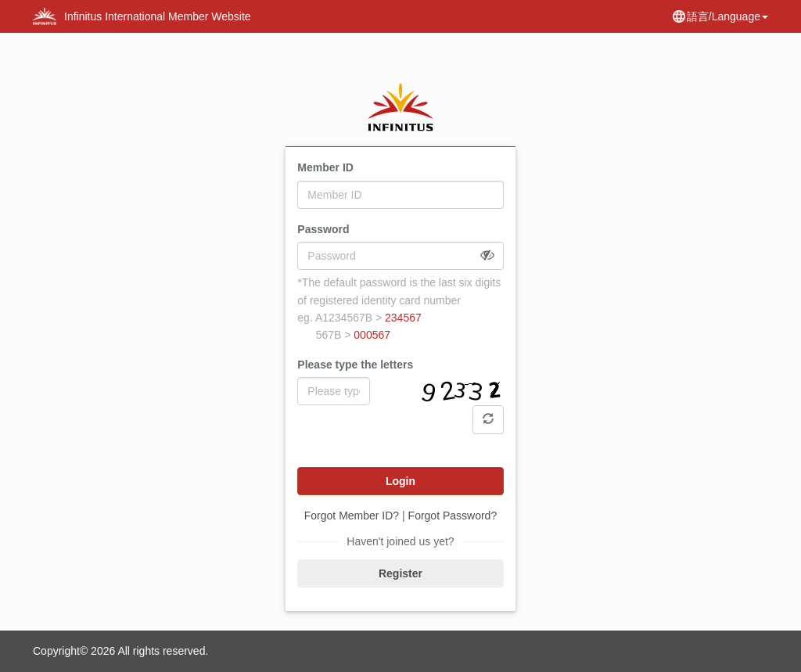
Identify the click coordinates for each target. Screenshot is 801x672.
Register (400, 573)
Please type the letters (355, 365)
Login (400, 481)
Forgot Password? (453, 516)
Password (323, 229)
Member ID (325, 167)
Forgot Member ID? (352, 516)
